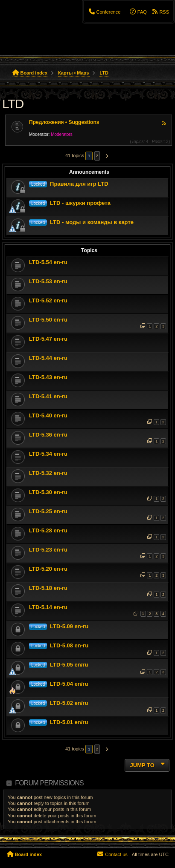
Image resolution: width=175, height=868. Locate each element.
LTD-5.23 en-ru (48, 550)
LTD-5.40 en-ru (48, 415)
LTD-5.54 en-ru (48, 262)
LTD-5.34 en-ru (48, 454)
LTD (13, 104)
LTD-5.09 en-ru (69, 626)
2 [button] (97, 156)
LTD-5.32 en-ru (48, 473)
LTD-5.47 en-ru (48, 339)
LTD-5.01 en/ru (69, 722)
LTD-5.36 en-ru (48, 435)
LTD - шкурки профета (80, 203)
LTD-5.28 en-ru (48, 530)
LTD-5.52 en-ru (48, 300)
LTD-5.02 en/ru (69, 703)
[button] (105, 156)
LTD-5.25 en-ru (48, 511)
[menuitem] (104, 12)
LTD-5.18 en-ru (48, 588)
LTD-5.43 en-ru (48, 377)
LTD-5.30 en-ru (48, 492)
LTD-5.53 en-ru (48, 281)
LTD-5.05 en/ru (69, 665)
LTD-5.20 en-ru (48, 569)
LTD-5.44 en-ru (48, 358)
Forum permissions (49, 783)
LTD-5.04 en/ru (69, 684)
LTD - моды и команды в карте (92, 222)
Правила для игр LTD (79, 184)
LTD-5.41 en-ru (48, 396)
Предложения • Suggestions (64, 122)
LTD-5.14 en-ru (48, 607)
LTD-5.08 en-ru (69, 645)
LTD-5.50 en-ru (48, 320)
